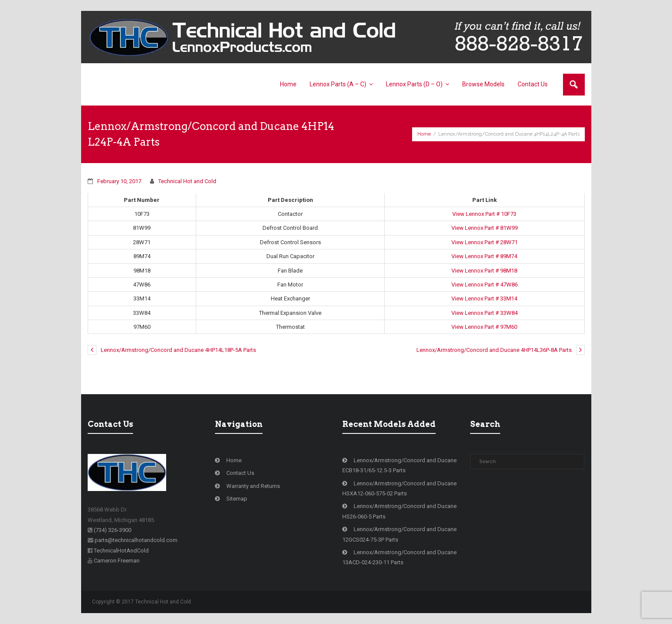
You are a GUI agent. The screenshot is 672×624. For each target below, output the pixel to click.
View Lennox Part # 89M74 (484, 256)
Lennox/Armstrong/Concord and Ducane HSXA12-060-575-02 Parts (399, 488)
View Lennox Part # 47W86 (484, 285)
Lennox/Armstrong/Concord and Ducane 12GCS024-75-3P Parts (399, 534)
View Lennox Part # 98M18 (484, 271)
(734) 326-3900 (113, 530)
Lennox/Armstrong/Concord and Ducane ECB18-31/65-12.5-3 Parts (399, 465)
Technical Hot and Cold (187, 181)
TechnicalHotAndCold (121, 551)
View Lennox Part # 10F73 (484, 214)
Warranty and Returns (253, 486)
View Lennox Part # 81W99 (484, 228)
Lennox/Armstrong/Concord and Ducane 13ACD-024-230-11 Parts (399, 557)
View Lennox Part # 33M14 (484, 298)
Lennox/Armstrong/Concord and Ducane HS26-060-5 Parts (399, 511)
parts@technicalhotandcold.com (136, 540)
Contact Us (240, 473)
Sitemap (237, 499)
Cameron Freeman (117, 561)
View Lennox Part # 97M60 (484, 327)
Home (424, 134)
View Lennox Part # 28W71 (484, 242)
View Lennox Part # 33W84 (484, 313)
